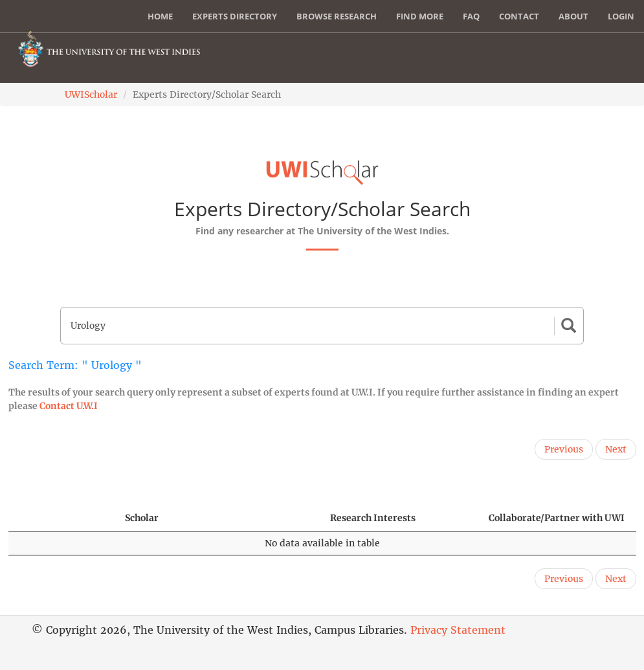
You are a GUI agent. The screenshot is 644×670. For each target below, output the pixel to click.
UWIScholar (91, 95)
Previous (564, 449)
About (573, 16)
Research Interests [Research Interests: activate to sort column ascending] (373, 518)
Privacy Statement (458, 630)
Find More (420, 16)
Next (616, 449)
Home (160, 16)
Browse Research (337, 16)
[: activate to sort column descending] (61, 518)
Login (621, 16)
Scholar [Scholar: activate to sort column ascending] (142, 518)
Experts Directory (235, 16)
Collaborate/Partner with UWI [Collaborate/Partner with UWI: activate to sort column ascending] (557, 518)
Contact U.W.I (69, 406)
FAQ (471, 16)
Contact (519, 16)
